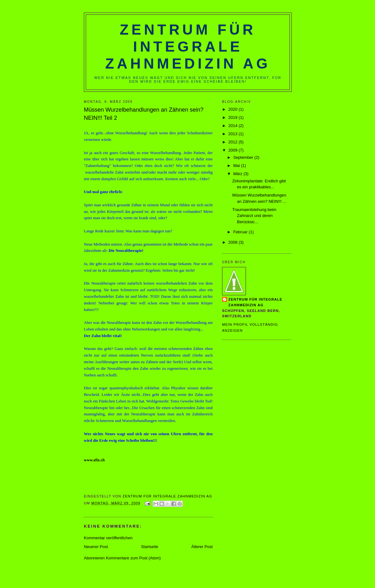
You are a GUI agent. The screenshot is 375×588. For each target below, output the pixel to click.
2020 (234, 109)
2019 (234, 117)
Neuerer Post (96, 547)
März (239, 174)
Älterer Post (202, 547)
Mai (237, 166)
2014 (234, 126)
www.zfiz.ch (94, 460)
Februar (241, 232)
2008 (234, 242)
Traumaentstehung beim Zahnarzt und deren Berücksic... (254, 216)
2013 (234, 134)
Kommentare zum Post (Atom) (133, 558)
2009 (234, 150)
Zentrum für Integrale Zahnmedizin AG (188, 47)
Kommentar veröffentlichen (108, 538)
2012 (234, 142)
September (244, 157)
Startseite (150, 547)
